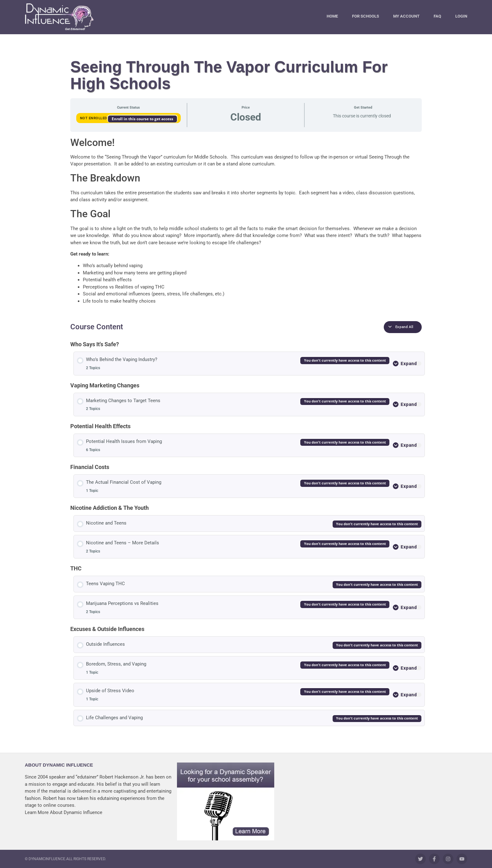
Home (332, 16)
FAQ (437, 16)
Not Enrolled (94, 118)
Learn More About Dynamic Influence (64, 812)
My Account (406, 16)
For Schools (366, 16)
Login (461, 16)
